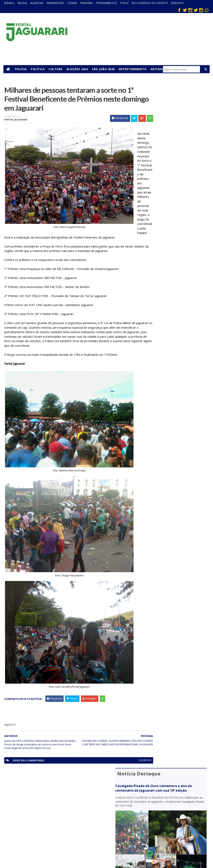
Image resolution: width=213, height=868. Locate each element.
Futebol (113, 820)
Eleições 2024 (78, 69)
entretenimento (117, 801)
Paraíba (86, 3)
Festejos (113, 814)
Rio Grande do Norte (150, 3)
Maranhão (56, 3)
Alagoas (37, 3)
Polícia (22, 69)
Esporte (113, 809)
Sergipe (177, 3)
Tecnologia (53, 849)
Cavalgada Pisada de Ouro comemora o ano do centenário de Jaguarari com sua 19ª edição (175, 108)
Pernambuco (106, 3)
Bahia (22, 3)
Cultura (57, 69)
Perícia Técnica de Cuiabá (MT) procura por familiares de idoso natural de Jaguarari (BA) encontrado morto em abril (175, 214)
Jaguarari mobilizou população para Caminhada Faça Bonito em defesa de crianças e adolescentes (174, 235)
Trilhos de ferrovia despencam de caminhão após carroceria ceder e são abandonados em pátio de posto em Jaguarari (175, 298)
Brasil (9, 3)
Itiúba (50, 811)
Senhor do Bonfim (53, 842)
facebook (130, 770)
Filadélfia (52, 800)
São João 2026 (104, 69)
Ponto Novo (54, 834)
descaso (52, 794)
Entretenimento (133, 69)
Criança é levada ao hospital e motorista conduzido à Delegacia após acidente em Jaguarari (177, 277)
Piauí (124, 3)
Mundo (51, 823)
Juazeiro (51, 817)
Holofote (52, 805)
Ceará (72, 3)
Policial (112, 826)
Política (39, 69)
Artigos (158, 69)
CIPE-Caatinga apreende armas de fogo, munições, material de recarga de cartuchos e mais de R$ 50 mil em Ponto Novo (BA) (176, 256)
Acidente (52, 788)
